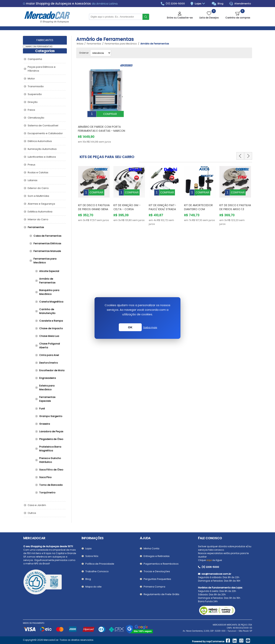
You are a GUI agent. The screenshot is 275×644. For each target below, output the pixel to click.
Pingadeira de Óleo (51, 439)
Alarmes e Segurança (41, 204)
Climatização (36, 118)
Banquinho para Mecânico (49, 292)
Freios (31, 110)
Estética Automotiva (40, 212)
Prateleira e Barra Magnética (50, 449)
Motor (31, 79)
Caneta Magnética (51, 302)
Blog (218, 4)
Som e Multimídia (38, 196)
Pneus (32, 165)
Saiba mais (150, 327)
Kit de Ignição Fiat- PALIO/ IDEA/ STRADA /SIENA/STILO (162, 203)
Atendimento (240, 4)
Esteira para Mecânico (47, 388)
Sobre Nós (92, 556)
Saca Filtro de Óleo (51, 470)
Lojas (200, 4)
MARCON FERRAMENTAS (39, 46)
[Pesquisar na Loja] (116, 17)
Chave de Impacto (51, 328)
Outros (32, 513)
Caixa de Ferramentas (47, 236)
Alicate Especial (49, 271)
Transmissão (36, 86)
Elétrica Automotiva (40, 141)
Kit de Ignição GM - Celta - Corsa (127, 201)
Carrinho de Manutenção (47, 311)
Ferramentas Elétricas (47, 243)
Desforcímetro (49, 363)
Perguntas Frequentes (157, 579)
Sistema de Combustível (43, 125)
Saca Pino (45, 477)
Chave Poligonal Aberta (50, 346)
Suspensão (35, 94)
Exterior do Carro (38, 188)
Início (80, 44)
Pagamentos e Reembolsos (161, 564)
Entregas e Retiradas (157, 556)
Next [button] (248, 153)
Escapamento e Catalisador (45, 133)
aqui (209, 560)
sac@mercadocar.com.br (215, 574)
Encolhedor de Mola (52, 370)
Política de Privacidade (100, 564)
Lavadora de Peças (51, 431)
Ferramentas (36, 227)
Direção (33, 102)
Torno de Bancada (51, 485)
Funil (42, 409)
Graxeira (44, 424)
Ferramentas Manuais (47, 251)
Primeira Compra (154, 587)
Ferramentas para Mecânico (45, 261)
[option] (94, 190)
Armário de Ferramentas (47, 281)
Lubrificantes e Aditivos (42, 157)
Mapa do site (93, 587)
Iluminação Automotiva (42, 149)
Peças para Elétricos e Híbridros (42, 69)
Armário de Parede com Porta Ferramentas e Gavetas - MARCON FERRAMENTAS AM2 (102, 128)
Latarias (33, 180)
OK (130, 327)
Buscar (146, 17)
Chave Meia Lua (49, 336)
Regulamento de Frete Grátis (161, 594)
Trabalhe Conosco (97, 571)
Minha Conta (151, 548)
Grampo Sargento (51, 416)
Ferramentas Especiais (47, 399)
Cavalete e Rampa (51, 321)
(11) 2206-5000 (173, 4)
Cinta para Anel (49, 355)
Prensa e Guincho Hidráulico (50, 460)
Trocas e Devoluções (157, 571)
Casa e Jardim (37, 505)
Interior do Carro (38, 219)
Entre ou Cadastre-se (180, 18)
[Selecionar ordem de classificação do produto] (101, 53)
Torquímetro (47, 493)
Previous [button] (240, 153)
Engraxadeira (47, 378)
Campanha (35, 59)
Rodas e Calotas (38, 172)
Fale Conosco (210, 538)
